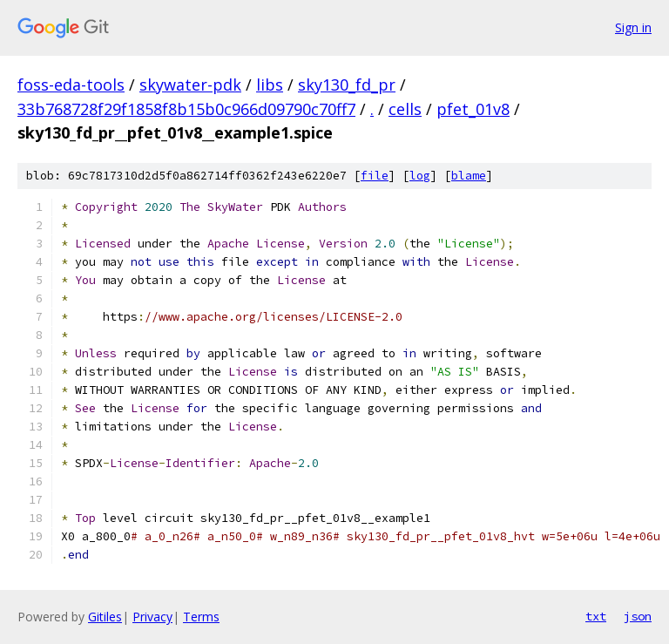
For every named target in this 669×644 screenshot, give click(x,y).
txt (596, 616)
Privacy (152, 617)
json (638, 616)
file (375, 176)
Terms (201, 617)
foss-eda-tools (71, 85)
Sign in (633, 27)
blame (469, 176)
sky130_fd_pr (347, 85)
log (420, 176)
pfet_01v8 (473, 109)
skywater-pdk (190, 85)
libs (270, 85)
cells (405, 109)
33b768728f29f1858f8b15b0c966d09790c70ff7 (186, 109)
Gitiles (105, 617)
